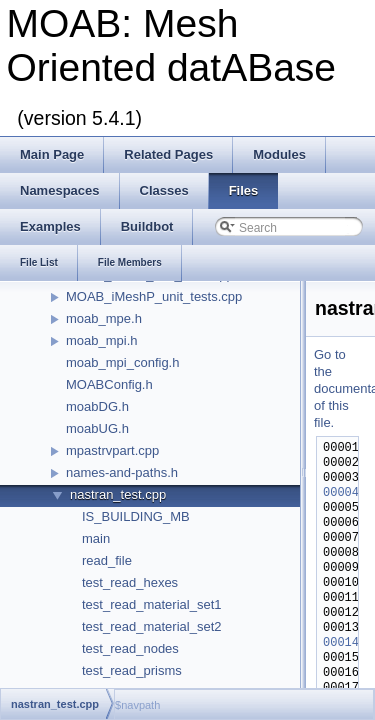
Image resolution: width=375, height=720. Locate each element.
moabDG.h (97, 406)
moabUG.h (97, 428)
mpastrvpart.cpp (112, 450)
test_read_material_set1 (151, 604)
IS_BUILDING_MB (136, 516)
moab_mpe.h (104, 318)
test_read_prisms (132, 670)
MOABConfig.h (109, 384)
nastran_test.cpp (118, 494)
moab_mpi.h (102, 340)
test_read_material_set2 (151, 626)
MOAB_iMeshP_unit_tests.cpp (154, 296)
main (96, 538)
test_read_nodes (130, 648)
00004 (341, 493)
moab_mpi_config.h (122, 362)
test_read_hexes (130, 582)
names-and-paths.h (122, 472)
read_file (107, 560)
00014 (341, 643)
